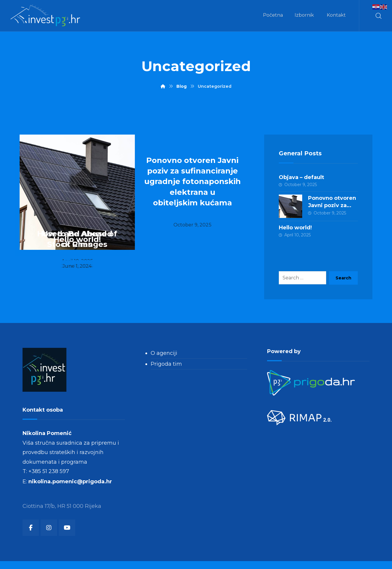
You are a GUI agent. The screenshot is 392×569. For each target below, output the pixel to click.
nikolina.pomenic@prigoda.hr (70, 488)
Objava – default (301, 177)
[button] (379, 16)
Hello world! (295, 228)
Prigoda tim (166, 365)
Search (343, 279)
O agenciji (164, 355)
